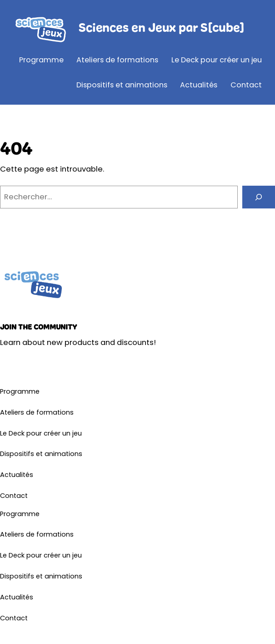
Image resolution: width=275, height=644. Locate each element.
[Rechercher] (259, 197)
